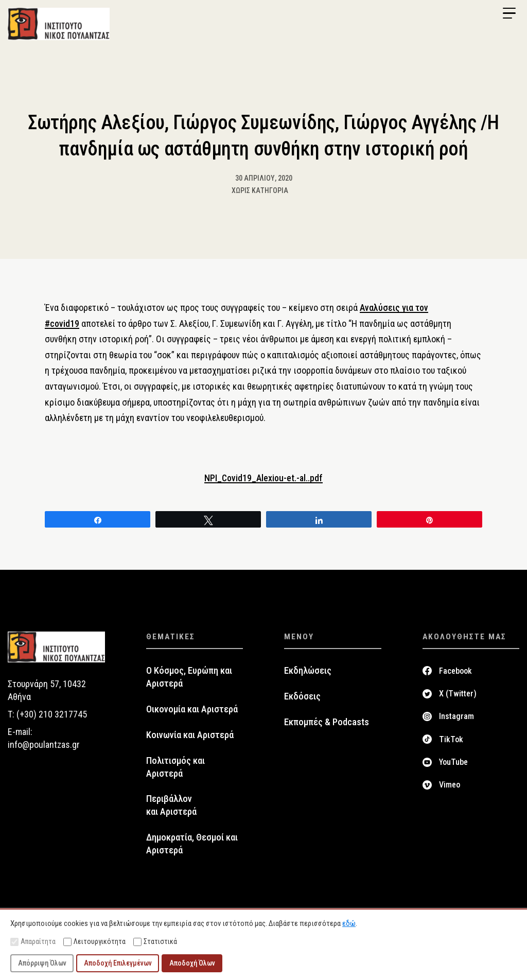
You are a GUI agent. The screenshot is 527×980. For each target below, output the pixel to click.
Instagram (456, 717)
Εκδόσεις (302, 697)
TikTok (451, 740)
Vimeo (450, 785)
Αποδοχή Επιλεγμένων (118, 963)
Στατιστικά (155, 942)
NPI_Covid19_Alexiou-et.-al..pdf (264, 479)
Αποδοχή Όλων (192, 963)
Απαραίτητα (33, 942)
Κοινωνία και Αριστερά (190, 736)
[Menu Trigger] (509, 13)
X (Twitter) (458, 694)
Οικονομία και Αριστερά (192, 710)
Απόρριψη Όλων (42, 963)
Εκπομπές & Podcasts (327, 723)
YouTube (453, 763)
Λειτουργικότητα (94, 942)
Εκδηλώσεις (308, 671)
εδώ (349, 923)
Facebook (455, 671)
